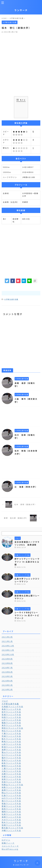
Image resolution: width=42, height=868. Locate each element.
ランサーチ (21, 10)
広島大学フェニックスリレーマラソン (27, 580)
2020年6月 (7, 672)
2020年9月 (7, 659)
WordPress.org (10, 849)
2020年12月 (8, 646)
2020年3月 (7, 685)
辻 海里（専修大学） (26, 487)
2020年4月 (7, 681)
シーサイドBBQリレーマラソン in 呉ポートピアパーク (27, 615)
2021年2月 (7, 637)
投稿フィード (8, 843)
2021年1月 (7, 641)
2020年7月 (7, 668)
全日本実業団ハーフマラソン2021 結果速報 (27, 543)
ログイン (6, 840)
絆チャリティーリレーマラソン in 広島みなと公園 (27, 562)
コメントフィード (10, 846)
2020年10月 (8, 654)
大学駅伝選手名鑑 (11, 299)
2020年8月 (7, 663)
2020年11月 (8, 650)
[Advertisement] (21, 55)
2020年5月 (7, 676)
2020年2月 (7, 689)
